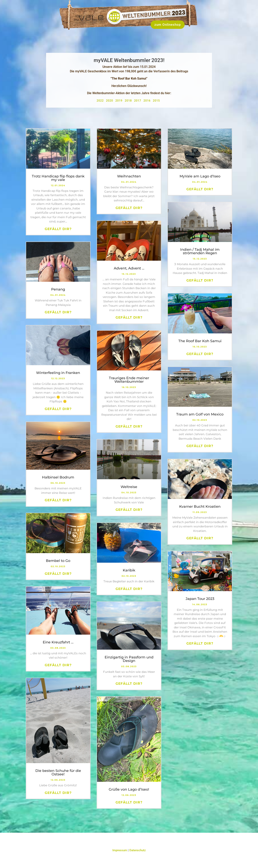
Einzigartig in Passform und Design (129, 659)
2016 (148, 101)
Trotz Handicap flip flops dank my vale (58, 178)
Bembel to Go (58, 561)
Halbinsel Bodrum (58, 477)
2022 (101, 101)
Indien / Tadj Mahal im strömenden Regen (200, 251)
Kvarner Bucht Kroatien (200, 507)
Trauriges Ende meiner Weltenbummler (129, 380)
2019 (120, 101)
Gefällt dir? (58, 229)
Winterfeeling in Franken (58, 373)
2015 (157, 101)
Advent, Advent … (129, 268)
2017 (138, 101)
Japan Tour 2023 (200, 599)
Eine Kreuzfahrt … (58, 642)
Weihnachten (129, 176)
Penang (58, 289)
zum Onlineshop (168, 25)
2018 (129, 101)
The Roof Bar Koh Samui (200, 341)
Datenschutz (138, 850)
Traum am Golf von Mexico (200, 414)
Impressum (120, 850)
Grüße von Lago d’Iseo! (129, 789)
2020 (110, 101)
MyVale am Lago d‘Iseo (200, 176)
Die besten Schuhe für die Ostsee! (58, 772)
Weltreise (129, 487)
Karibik (129, 570)
